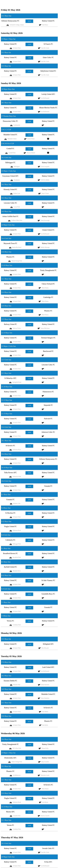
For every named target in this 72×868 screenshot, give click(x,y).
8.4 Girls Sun (6, 589)
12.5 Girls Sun (6, 360)
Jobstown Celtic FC (48, 432)
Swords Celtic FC (48, 848)
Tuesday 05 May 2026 (11, 656)
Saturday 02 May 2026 (12, 33)
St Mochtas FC (10, 513)
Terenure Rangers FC (48, 338)
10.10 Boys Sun (7, 468)
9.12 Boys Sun (6, 521)
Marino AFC (10, 812)
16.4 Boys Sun (6, 739)
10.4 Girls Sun (6, 481)
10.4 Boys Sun (6, 454)
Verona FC (10, 621)
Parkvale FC (48, 419)
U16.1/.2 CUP (6, 130)
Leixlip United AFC (48, 94)
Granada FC (48, 486)
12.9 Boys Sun (6, 319)
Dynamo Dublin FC (10, 681)
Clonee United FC (48, 230)
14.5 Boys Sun (6, 198)
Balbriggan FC (10, 163)
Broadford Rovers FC (10, 553)
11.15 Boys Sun (7, 414)
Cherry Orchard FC (48, 284)
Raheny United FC (48, 21)
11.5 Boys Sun (6, 373)
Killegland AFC (48, 644)
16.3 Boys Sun (6, 676)
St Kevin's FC (10, 446)
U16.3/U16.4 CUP (8, 144)
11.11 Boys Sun (7, 400)
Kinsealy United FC (10, 189)
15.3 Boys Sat (6, 53)
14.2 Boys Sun (6, 184)
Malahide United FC (10, 135)
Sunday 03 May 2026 (11, 83)
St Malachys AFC (10, 378)
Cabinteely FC (10, 540)
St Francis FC (48, 44)
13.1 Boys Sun (6, 16)
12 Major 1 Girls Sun (9, 346)
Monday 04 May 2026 (11, 633)
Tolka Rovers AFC (10, 473)
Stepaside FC (48, 405)
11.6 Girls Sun (6, 427)
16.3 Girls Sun (6, 158)
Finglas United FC (10, 526)
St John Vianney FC (48, 580)
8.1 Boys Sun (6, 548)
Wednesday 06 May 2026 (13, 733)
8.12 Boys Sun (6, 575)
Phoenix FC (10, 257)
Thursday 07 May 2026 (12, 837)
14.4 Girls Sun (6, 238)
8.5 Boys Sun (6, 562)
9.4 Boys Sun (6, 508)
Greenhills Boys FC (48, 594)
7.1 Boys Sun (6, 602)
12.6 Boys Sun (6, 306)
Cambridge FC (48, 297)
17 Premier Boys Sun (9, 116)
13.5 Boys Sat (6, 66)
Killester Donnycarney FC (10, 21)
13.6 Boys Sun (6, 252)
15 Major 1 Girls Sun (9, 171)
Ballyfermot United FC (48, 71)
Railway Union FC (10, 324)
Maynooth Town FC (10, 243)
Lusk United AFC (48, 667)
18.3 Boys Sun (6, 103)
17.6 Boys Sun (6, 662)
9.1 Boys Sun (6, 495)
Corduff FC (10, 149)
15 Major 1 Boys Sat (8, 39)
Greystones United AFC (10, 176)
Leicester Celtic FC (10, 203)
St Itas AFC (48, 862)
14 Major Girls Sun (8, 225)
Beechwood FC (48, 351)
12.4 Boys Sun (6, 292)
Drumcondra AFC (10, 758)
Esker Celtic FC (48, 58)
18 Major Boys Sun (8, 89)
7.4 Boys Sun (6, 616)
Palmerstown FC (48, 392)
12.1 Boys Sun (6, 279)
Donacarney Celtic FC (10, 121)
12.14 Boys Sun (7, 333)
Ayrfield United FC (10, 567)
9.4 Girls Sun (6, 535)
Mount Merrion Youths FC (48, 108)
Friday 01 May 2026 (11, 10)
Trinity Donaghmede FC (48, 270)
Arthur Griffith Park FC (10, 216)
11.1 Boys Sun (6, 820)
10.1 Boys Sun (6, 441)
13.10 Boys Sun (7, 265)
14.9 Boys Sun (6, 211)
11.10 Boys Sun (7, 387)
